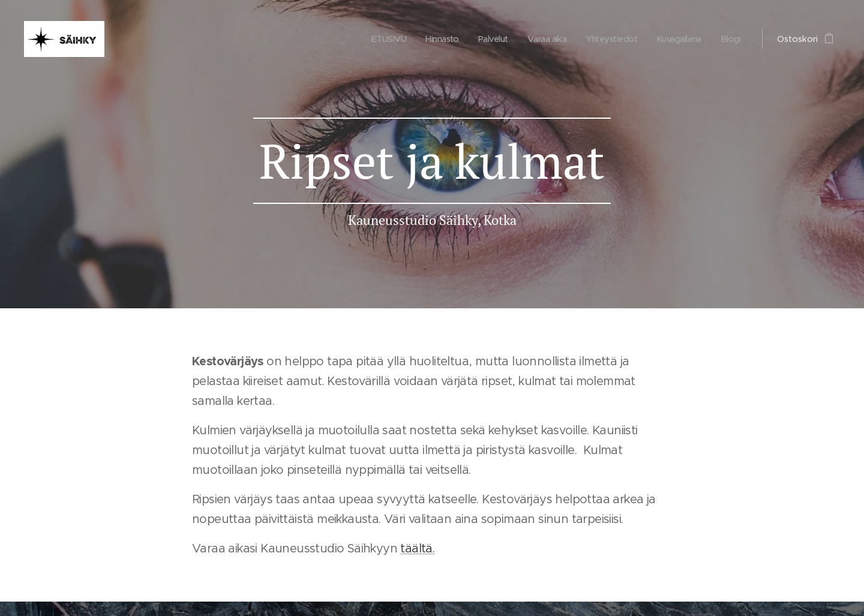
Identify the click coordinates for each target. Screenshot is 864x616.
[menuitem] (373, 39)
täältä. (417, 549)
